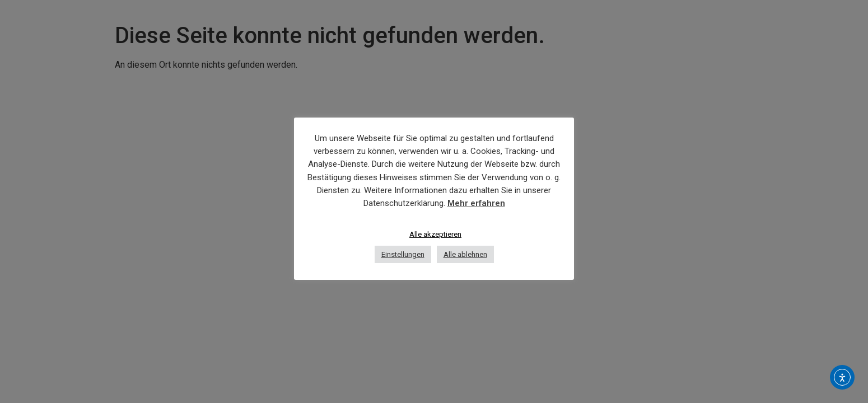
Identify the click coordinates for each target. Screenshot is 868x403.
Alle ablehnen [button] (465, 254)
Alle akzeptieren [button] (435, 234)
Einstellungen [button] (403, 254)
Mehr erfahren (476, 203)
